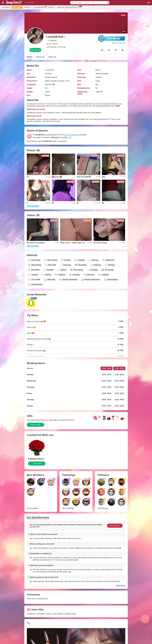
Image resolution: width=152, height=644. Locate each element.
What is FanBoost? (119, 43)
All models (6, 7)
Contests (51, 7)
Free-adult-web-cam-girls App (68, 7)
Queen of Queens (71, 135)
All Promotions (40, 7)
